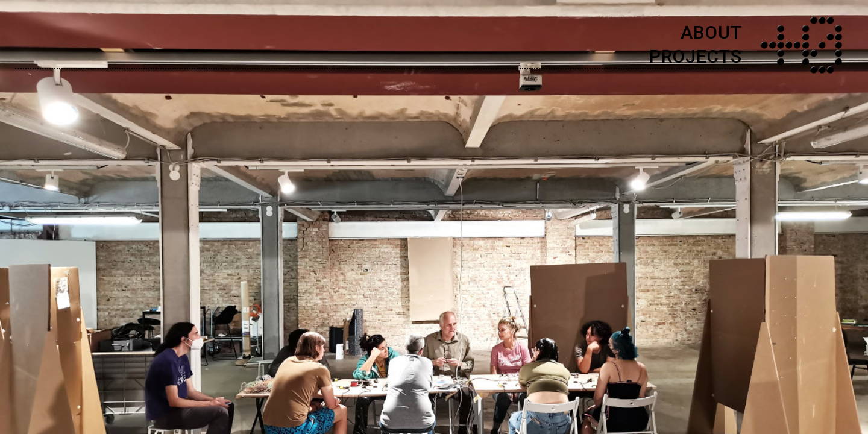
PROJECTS (696, 56)
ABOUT (711, 32)
